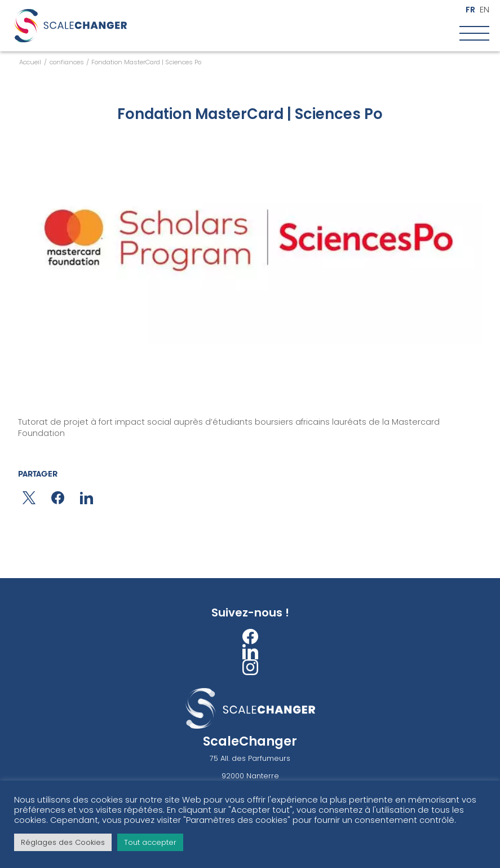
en (484, 10)
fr (470, 10)
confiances (67, 62)
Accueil (30, 62)
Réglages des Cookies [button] (63, 842)
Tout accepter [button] (150, 842)
